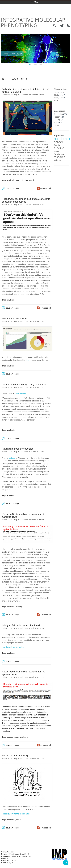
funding (25, 180)
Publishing (59, 154)
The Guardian (20, 394)
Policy (56, 122)
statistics (57, 160)
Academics (58, 114)
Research (58, 117)
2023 (62, 98)
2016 (56, 95)
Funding (57, 120)
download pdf (46, 188)
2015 (62, 92)
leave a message (12, 188)
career (19, 180)
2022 (56, 98)
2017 (56, 92)
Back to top (66, 863)
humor (19, 820)
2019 (62, 95)
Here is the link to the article (13, 647)
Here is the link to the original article (16, 814)
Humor (57, 125)
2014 (56, 100)
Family (32, 180)
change (29, 360)
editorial (12, 458)
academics (11, 180)
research (59, 157)
